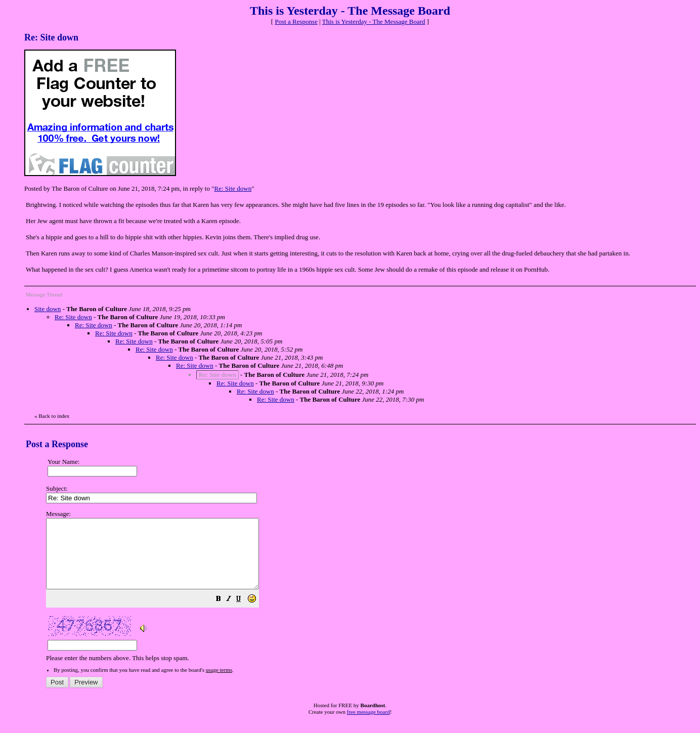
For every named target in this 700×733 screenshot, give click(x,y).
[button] (244, 614)
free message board (368, 725)
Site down (48, 309)
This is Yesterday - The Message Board (374, 21)
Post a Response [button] (296, 21)
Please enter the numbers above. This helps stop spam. (367, 593)
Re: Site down (233, 188)
